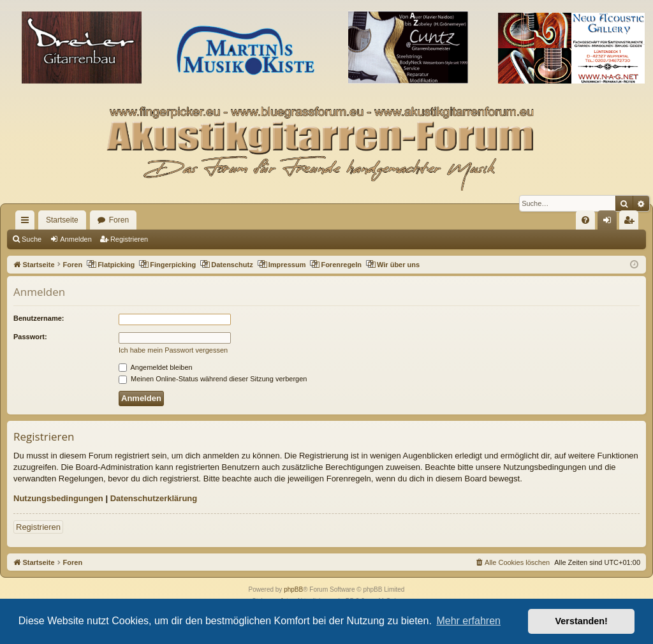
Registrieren (129, 239)
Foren (119, 220)
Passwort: (30, 337)
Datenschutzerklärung (154, 498)
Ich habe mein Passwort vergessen (173, 350)
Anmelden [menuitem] (610, 223)
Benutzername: (39, 318)
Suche (32, 239)
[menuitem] (585, 220)
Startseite (62, 220)
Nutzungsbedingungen (58, 498)
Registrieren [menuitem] (632, 223)
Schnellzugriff (27, 223)
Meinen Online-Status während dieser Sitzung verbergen (213, 379)
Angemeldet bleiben (156, 367)
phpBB (293, 589)
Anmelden (76, 239)
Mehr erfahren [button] (468, 621)
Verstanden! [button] (582, 621)
